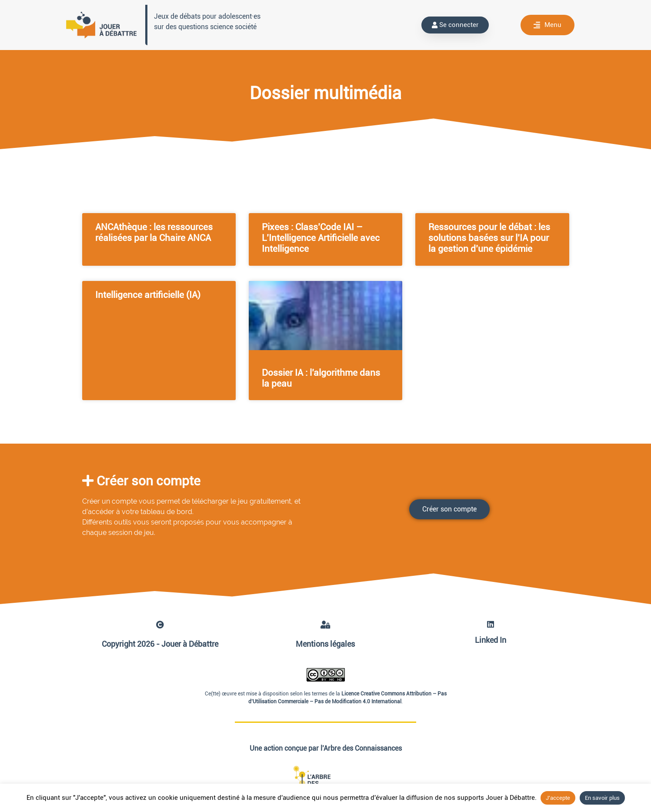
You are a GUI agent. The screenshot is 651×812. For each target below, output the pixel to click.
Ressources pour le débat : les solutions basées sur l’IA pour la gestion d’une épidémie (489, 238)
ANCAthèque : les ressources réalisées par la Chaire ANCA (154, 232)
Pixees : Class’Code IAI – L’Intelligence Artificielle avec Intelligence (321, 238)
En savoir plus (602, 798)
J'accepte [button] (558, 798)
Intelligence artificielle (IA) (148, 295)
